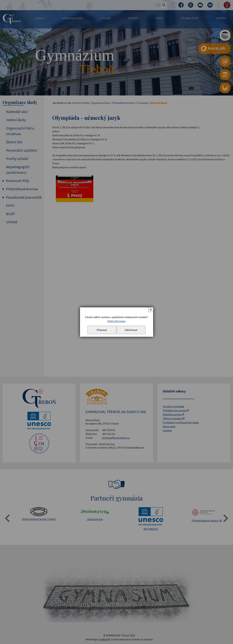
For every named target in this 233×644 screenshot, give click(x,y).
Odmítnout (131, 330)
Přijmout (102, 330)
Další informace (116, 321)
